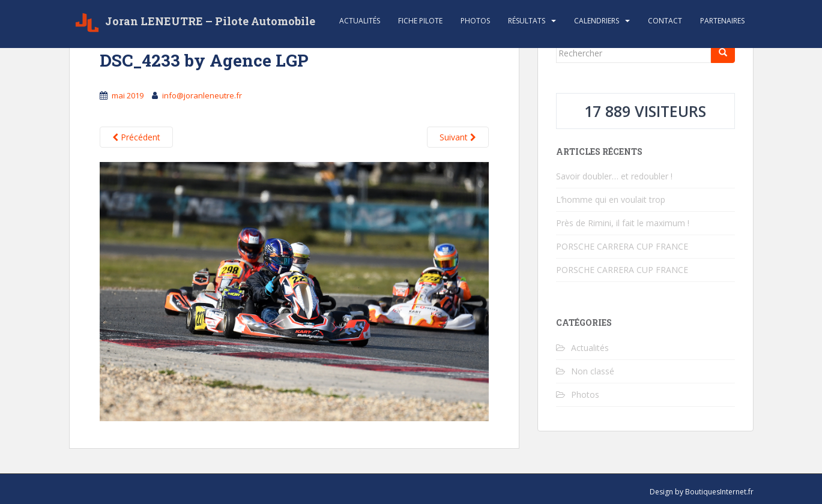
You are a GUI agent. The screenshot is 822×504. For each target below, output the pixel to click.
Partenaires (722, 21)
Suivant (458, 137)
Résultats (527, 21)
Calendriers (597, 21)
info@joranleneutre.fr (202, 95)
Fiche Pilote (420, 21)
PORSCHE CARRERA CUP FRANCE (622, 246)
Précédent (136, 137)
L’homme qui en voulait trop (611, 199)
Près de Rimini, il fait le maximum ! (623, 223)
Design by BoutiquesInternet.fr (702, 492)
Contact (665, 21)
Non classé (593, 371)
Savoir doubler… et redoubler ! (614, 176)
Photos (475, 21)
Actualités (360, 21)
